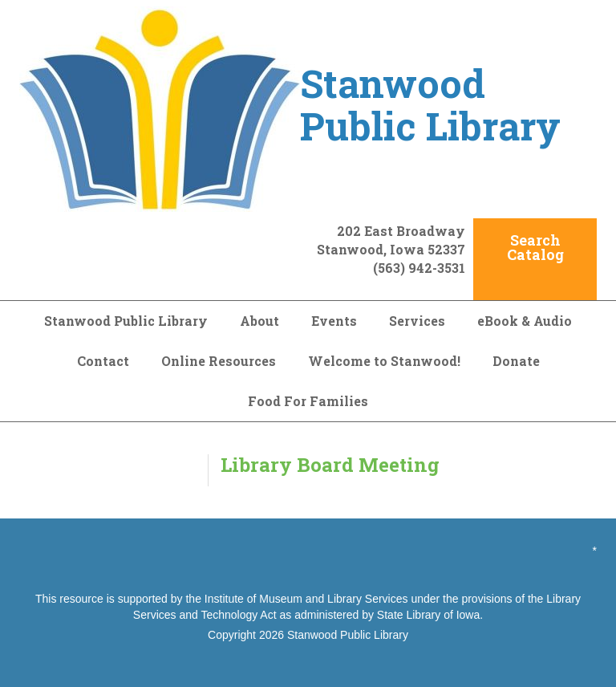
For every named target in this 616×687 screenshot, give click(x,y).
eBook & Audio (525, 321)
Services (417, 321)
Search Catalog (535, 247)
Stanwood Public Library (126, 321)
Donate (516, 361)
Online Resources (219, 361)
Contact (103, 361)
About (259, 321)
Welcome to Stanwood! (384, 361)
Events (334, 321)
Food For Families (308, 401)
